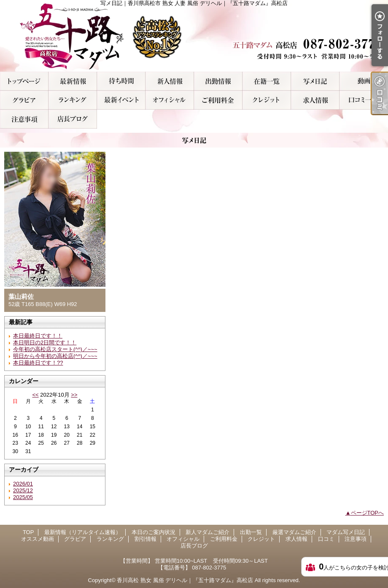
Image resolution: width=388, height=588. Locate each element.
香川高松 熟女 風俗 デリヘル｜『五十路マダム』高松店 (185, 580)
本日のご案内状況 (121, 81)
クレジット (267, 100)
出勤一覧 (218, 81)
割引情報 (121, 100)
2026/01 (23, 484)
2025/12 (23, 490)
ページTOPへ (368, 513)
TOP (24, 81)
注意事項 (24, 119)
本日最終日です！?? (38, 363)
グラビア (24, 100)
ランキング (73, 100)
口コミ (364, 100)
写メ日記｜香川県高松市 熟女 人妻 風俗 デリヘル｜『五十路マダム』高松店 (194, 36)
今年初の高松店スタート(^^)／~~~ (55, 349)
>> (74, 395)
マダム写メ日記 (315, 81)
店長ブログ (73, 119)
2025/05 (23, 497)
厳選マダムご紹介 (267, 81)
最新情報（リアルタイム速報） (73, 81)
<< (35, 395)
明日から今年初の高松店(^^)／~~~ (55, 356)
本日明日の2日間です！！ (45, 342)
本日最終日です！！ (38, 336)
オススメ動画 (364, 81)
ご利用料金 (218, 100)
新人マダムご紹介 (170, 81)
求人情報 (315, 100)
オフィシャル (170, 100)
